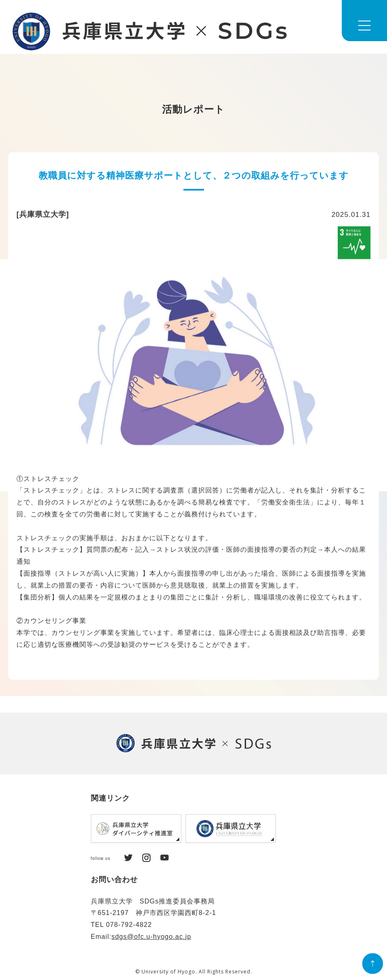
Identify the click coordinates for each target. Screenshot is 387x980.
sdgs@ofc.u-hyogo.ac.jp (151, 937)
